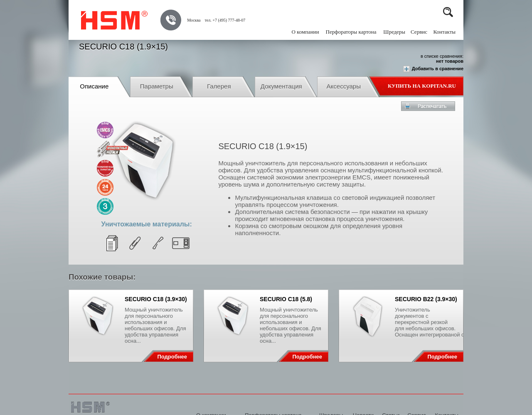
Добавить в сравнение (433, 69)
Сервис (419, 32)
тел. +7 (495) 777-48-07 (225, 20)
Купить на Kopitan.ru (422, 86)
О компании (305, 32)
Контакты (444, 32)
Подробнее (172, 357)
